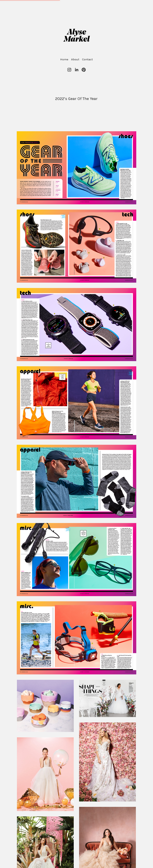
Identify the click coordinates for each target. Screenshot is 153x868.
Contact (87, 59)
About (75, 59)
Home (64, 59)
